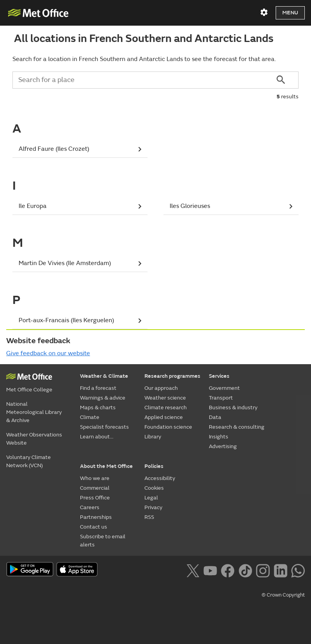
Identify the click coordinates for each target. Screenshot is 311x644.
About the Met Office (106, 466)
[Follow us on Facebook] (228, 570)
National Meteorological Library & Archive (34, 412)
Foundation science (168, 427)
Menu (290, 13)
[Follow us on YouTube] (210, 570)
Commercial (95, 488)
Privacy (153, 507)
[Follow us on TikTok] (245, 570)
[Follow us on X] (193, 570)
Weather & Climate (104, 376)
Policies (154, 466)
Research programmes (172, 376)
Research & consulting (237, 427)
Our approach (161, 388)
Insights (219, 437)
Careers (90, 507)
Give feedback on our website (48, 353)
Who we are (95, 478)
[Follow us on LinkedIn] (281, 570)
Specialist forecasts (104, 427)
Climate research (166, 408)
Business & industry (233, 408)
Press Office (95, 498)
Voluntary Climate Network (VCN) (29, 461)
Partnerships (96, 517)
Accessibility (160, 478)
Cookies (154, 488)
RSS (149, 517)
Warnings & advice (103, 398)
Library (153, 437)
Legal (151, 498)
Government (224, 388)
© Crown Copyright (283, 595)
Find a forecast (98, 388)
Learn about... (97, 437)
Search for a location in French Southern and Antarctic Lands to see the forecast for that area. (144, 59)
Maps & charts (98, 408)
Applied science (164, 417)
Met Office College (29, 390)
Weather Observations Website (34, 439)
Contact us (94, 527)
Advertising (223, 446)
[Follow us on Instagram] (263, 570)
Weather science (165, 398)
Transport (221, 398)
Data (215, 417)
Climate (90, 417)
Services (219, 376)
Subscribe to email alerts (103, 541)
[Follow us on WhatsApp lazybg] (298, 570)
